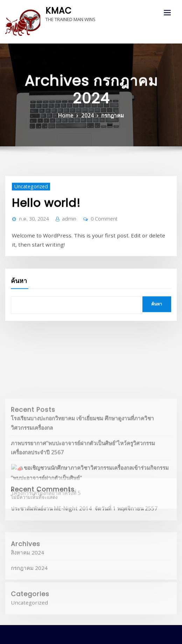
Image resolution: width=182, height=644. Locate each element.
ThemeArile (160, 632)
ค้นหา (19, 279)
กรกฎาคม (110, 124)
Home (69, 124)
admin (63, 228)
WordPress (87, 632)
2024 (88, 124)
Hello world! (41, 213)
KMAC (56, 10)
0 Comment (95, 228)
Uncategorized (28, 198)
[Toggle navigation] (167, 13)
